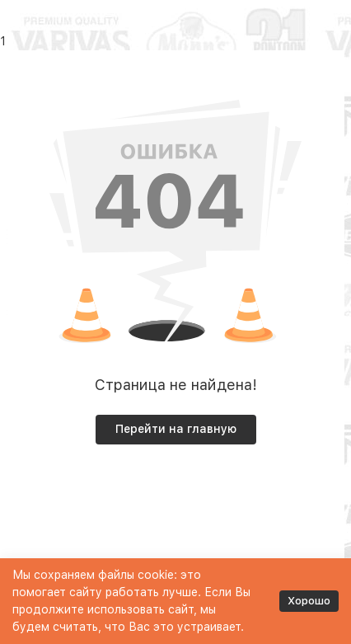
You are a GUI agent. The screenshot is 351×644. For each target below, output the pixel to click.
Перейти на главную (176, 429)
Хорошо (309, 601)
